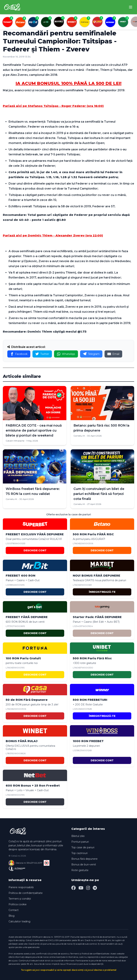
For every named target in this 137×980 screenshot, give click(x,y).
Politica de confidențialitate (26, 893)
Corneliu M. (79, 436)
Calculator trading (19, 921)
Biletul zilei (78, 836)
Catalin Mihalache (15, 441)
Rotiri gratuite (80, 870)
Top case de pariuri (83, 847)
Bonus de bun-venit (84, 865)
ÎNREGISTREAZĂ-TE (102, 592)
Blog (12, 916)
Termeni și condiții (20, 899)
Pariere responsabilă (21, 887)
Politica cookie (18, 904)
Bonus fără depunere (84, 859)
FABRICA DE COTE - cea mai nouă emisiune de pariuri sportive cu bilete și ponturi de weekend (34, 430)
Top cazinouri (79, 853)
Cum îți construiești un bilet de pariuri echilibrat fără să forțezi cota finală (99, 494)
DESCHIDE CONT (35, 550)
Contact (14, 910)
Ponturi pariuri (80, 842)
